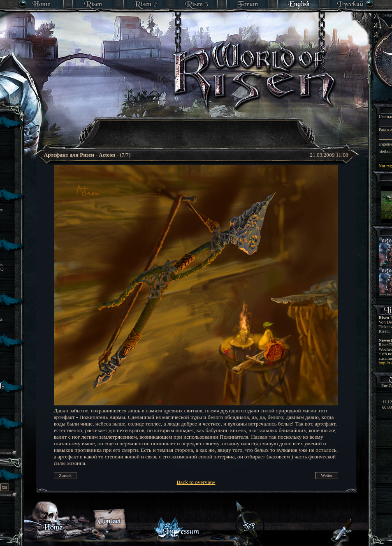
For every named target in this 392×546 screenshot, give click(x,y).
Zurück (65, 475)
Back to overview (196, 482)
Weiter (327, 475)
